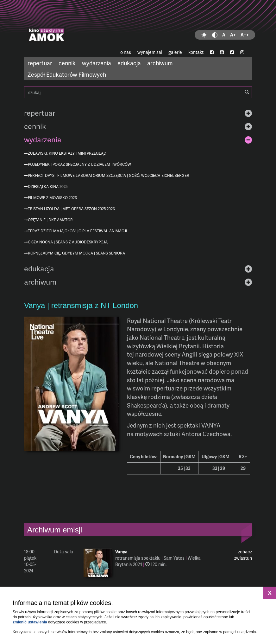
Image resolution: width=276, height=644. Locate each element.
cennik (67, 63)
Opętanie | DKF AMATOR (50, 220)
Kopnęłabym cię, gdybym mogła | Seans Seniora (76, 253)
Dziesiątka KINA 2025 (48, 187)
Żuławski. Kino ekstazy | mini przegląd (67, 153)
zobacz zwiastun (243, 555)
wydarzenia (97, 63)
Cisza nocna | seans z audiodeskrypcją (68, 242)
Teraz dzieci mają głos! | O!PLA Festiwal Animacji (77, 231)
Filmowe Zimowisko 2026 (52, 198)
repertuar (40, 63)
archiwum (160, 63)
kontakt (196, 52)
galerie (175, 52)
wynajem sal (150, 52)
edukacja (129, 63)
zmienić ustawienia (30, 622)
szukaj (138, 92)
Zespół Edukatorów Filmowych (67, 74)
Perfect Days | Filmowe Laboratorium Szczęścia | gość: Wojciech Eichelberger (109, 175)
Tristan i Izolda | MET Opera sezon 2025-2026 (71, 209)
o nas (126, 52)
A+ (233, 35)
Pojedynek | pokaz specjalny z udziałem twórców (79, 164)
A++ (245, 35)
